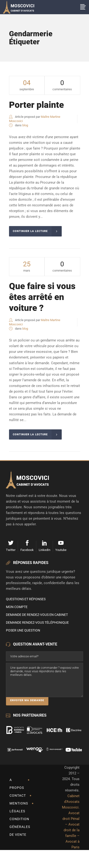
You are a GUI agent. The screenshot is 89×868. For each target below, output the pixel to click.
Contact (18, 795)
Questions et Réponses (26, 599)
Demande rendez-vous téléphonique (37, 623)
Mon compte (17, 607)
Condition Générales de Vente (20, 827)
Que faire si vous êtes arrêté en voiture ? (42, 297)
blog (25, 125)
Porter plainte (36, 105)
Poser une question (23, 630)
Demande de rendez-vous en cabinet (37, 615)
